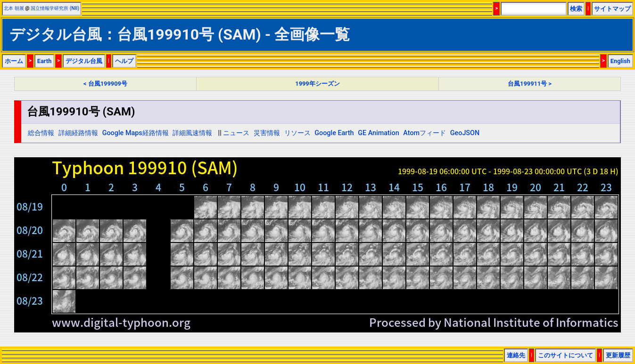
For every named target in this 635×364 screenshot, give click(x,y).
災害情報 (267, 133)
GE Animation (379, 133)
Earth (45, 61)
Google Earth (334, 133)
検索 (576, 9)
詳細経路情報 (78, 133)
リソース (297, 133)
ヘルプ (124, 61)
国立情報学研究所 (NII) (55, 8)
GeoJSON (465, 133)
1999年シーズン (317, 84)
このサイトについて (565, 355)
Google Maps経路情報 (136, 133)
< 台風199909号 (105, 84)
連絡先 (516, 355)
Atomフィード (425, 133)
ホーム (14, 61)
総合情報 (41, 133)
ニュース (236, 133)
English (620, 61)
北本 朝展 (14, 8)
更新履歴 (618, 355)
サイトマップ (612, 9)
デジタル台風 (84, 61)
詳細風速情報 (192, 133)
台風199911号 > (530, 84)
